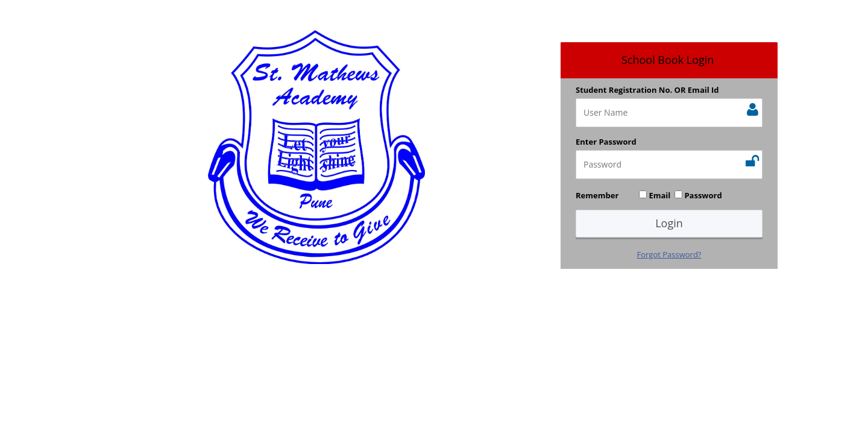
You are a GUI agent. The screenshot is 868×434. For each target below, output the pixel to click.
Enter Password (606, 142)
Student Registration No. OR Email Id (647, 90)
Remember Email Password (649, 195)
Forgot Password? (669, 254)
